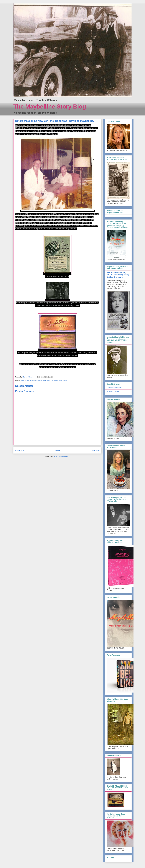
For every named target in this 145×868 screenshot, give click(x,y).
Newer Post (20, 450)
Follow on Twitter (113, 391)
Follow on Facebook (114, 388)
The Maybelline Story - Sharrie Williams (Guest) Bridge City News (118, 275)
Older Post (95, 450)
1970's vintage (30, 380)
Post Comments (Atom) (62, 456)
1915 (22, 380)
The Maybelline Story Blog (50, 107)
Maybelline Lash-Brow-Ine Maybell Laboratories (51, 380)
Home (58, 450)
